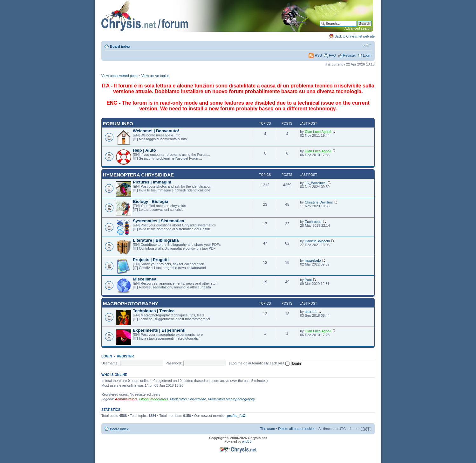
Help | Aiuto (144, 150)
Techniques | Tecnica (154, 311)
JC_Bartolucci (316, 183)
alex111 (311, 312)
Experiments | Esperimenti (159, 330)
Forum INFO (118, 124)
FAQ (332, 55)
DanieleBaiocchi (317, 241)
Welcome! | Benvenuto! (156, 131)
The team (268, 429)
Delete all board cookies (297, 429)
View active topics (155, 76)
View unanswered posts (120, 76)
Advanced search (358, 28)
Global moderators (154, 399)
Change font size (367, 45)
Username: (110, 363)
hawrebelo (313, 260)
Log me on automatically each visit (260, 363)
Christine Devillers (319, 202)
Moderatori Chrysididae (188, 399)
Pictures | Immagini (152, 182)
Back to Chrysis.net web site (355, 36)
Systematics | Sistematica (158, 221)
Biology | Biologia (150, 201)
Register (349, 55)
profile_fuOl (237, 416)
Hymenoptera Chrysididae (138, 175)
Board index (120, 46)
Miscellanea (145, 279)
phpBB (247, 442)
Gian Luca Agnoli (318, 132)
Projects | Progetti (151, 260)
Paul (308, 280)
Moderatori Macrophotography (231, 399)
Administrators (126, 399)
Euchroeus (313, 222)
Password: (174, 363)
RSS (315, 55)
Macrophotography (131, 304)
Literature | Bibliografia (156, 240)
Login (367, 55)
